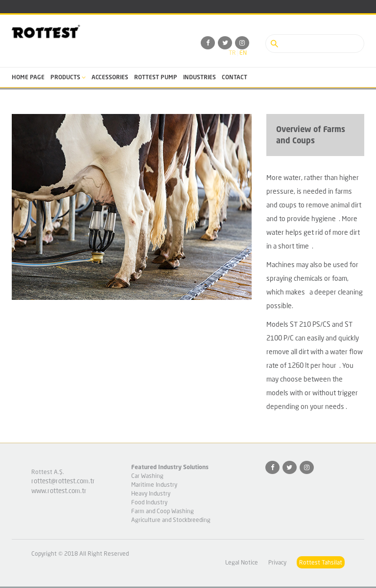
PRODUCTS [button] (68, 77)
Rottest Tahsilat (321, 562)
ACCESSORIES (110, 77)
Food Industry (149, 502)
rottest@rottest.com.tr (63, 481)
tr (232, 53)
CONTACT (235, 77)
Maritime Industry (154, 485)
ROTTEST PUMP (156, 77)
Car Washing (147, 476)
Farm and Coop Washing (163, 511)
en (243, 53)
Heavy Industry (151, 493)
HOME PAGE (28, 77)
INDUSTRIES (200, 77)
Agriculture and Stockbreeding (171, 520)
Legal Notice (242, 562)
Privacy (277, 562)
